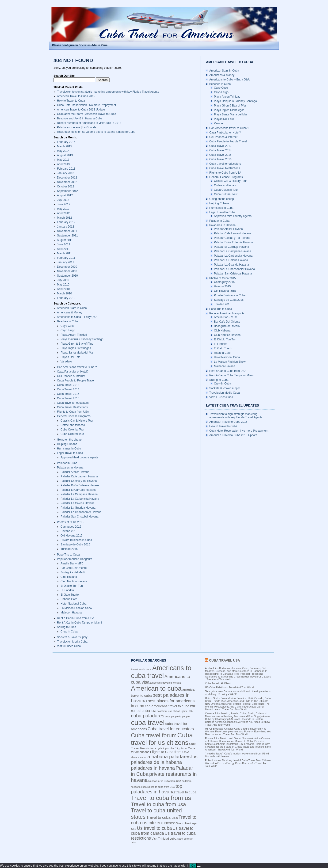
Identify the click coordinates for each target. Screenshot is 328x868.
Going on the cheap (69, 440)
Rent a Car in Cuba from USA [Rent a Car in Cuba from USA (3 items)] (165, 781)
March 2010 (64, 293)
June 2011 (64, 244)
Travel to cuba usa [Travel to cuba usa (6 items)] (162, 817)
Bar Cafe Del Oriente (74, 568)
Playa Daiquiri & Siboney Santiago (82, 339)
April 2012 (63, 213)
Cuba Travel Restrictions (72, 407)
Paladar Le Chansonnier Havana (81, 512)
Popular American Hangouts (74, 559)
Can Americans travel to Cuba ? (77, 367)
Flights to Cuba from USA (73, 412)
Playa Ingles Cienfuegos (76, 348)
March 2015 (64, 146)
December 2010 (67, 267)
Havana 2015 (69, 531)
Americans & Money (70, 312)
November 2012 (67, 182)
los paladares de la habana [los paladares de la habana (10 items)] (164, 759)
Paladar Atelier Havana (75, 472)
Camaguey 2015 (71, 527)
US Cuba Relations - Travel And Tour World (229, 687)
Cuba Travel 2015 (68, 394)
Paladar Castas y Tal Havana (79, 481)
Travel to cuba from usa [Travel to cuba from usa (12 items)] (158, 804)
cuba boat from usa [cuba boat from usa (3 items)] (161, 711)
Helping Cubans (67, 444)
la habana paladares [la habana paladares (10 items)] (168, 756)
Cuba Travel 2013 (68, 385)
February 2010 (66, 298)
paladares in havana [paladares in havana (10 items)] (153, 768)
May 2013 (63, 160)
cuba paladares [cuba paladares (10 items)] (148, 716)
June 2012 (64, 204)
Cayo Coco (67, 326)
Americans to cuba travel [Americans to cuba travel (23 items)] (161, 672)
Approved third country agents (79, 457)
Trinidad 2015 (69, 549)
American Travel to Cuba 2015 (76, 96)
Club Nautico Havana (74, 581)
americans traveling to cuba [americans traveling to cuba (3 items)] (165, 683)
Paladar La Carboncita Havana (80, 499)
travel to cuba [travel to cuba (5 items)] (186, 792)
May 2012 (63, 209)
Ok (193, 866)
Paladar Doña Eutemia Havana (80, 485)
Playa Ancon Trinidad (74, 335)
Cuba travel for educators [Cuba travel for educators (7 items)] (171, 729)
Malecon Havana (71, 613)
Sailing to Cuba (67, 627)
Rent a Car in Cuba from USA (76, 618)
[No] (199, 867)
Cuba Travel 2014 (68, 389)
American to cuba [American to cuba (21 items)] (156, 688)
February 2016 (66, 142)
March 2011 (64, 253)
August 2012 (65, 195)
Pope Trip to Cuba (68, 555)
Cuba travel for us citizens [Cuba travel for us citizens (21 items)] (162, 739)
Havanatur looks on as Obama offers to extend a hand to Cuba (96, 132)
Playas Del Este (71, 357)
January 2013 (66, 173)
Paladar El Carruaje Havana (78, 490)
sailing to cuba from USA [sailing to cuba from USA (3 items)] (161, 787)
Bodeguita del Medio (73, 572)
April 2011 (63, 249)
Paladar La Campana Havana (79, 494)
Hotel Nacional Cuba (73, 604)
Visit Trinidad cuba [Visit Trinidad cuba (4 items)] (164, 839)
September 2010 (67, 276)
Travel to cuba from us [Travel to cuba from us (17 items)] (161, 798)
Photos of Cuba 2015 (70, 522)
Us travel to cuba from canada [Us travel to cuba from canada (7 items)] (162, 831)
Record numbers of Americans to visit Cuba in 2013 (89, 123)
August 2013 (65, 155)
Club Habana (69, 577)
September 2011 (67, 236)
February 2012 (66, 222)
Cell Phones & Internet (71, 376)
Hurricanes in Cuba (69, 449)
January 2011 (66, 262)
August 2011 (65, 240)
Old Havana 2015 (71, 536)
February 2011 (66, 258)
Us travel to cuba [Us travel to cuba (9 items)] (154, 828)
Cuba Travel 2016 (68, 398)
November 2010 (67, 271)
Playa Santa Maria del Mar (77, 353)
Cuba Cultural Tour (72, 434)
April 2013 (63, 164)
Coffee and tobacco (73, 425)
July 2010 (63, 280)
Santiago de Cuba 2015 (75, 544)
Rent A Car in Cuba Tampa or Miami (79, 623)
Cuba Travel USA (225, 660)
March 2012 (64, 218)
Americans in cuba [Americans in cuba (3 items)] (141, 669)
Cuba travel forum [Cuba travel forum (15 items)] (154, 735)
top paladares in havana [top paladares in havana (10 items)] (157, 789)
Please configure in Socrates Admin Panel (80, 45)
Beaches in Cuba (68, 321)
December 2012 (67, 178)
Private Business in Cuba (76, 540)
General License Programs (74, 416)
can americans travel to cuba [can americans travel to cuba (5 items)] (167, 706)
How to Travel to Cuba (71, 101)
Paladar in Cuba (67, 463)
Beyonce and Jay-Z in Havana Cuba (80, 118)
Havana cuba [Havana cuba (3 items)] (138, 757)
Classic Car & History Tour (77, 421)
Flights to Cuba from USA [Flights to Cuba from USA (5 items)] (170, 752)
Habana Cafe (69, 599)
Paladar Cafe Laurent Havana (79, 476)
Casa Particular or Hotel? (73, 372)
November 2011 (67, 231)
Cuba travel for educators (73, 403)
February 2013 (66, 169)
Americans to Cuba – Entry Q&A (77, 317)
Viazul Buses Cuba (69, 646)
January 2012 (66, 227)
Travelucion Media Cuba (72, 642)
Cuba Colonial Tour (72, 430)
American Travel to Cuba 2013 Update (81, 110)
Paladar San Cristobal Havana (79, 517)
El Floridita (67, 590)
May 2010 (63, 285)
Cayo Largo (68, 330)
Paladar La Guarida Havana (78, 508)
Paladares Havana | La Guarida (77, 127)
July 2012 (63, 200)
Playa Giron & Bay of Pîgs (77, 344)
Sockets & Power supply (72, 637)
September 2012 (67, 191)
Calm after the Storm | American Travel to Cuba (87, 114)
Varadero (66, 362)
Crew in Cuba (69, 632)
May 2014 (63, 151)
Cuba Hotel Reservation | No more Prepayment (86, 105)
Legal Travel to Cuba (70, 453)
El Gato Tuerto (70, 595)
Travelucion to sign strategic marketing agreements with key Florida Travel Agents (108, 92)
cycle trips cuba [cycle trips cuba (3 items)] (165, 748)
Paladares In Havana (70, 468)
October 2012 (66, 187)
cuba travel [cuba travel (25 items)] (148, 722)
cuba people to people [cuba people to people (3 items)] (177, 716)
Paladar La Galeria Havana (78, 503)
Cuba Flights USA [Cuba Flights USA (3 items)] (183, 711)
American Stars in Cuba (72, 308)
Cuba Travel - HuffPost (218, 683)
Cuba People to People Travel (76, 381)
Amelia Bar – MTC (72, 563)
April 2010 (63, 289)
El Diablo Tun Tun (72, 586)
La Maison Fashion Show (76, 608)
